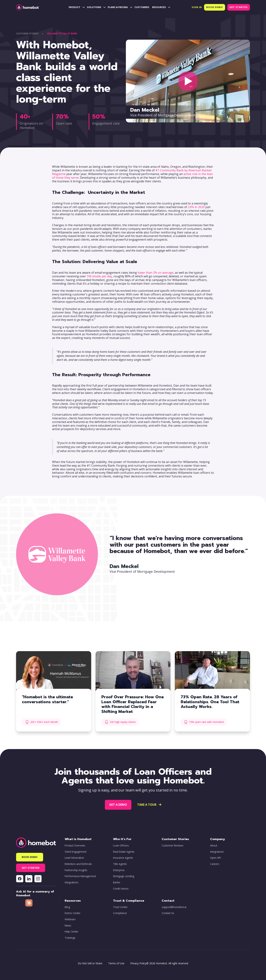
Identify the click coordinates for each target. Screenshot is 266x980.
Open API (215, 858)
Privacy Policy (138, 963)
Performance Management (80, 876)
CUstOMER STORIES (27, 34)
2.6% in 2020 (196, 207)
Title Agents (120, 864)
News (68, 926)
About (214, 846)
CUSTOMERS (142, 7)
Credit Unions (121, 889)
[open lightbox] (188, 81)
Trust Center (120, 907)
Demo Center (73, 913)
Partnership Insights (76, 870)
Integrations (72, 882)
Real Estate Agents (124, 852)
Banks (117, 882)
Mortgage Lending (124, 876)
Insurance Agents (123, 858)
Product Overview (75, 846)
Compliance (120, 913)
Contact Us (168, 913)
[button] (76, 7)
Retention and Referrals (78, 864)
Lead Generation (74, 858)
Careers (215, 864)
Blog (67, 907)
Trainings (70, 938)
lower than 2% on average (155, 273)
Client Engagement (76, 852)
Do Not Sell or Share (90, 963)
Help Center (71, 932)
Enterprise (119, 870)
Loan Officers (121, 846)
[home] (27, 7)
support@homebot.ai (174, 907)
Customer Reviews (173, 846)
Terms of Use (116, 963)
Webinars (70, 919)
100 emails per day (99, 276)
